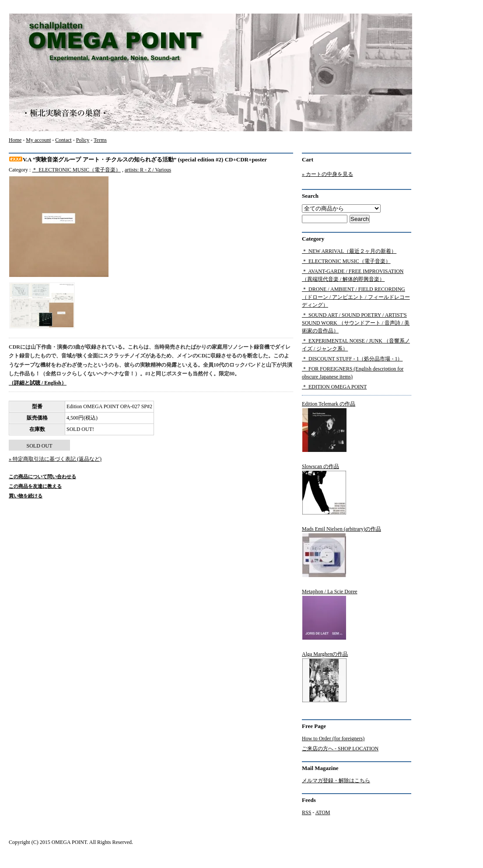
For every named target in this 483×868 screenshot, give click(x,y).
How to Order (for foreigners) (333, 738)
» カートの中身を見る (327, 174)
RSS (306, 812)
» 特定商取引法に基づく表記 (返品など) (55, 459)
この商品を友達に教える (35, 486)
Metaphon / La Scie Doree (330, 614)
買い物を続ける (26, 496)
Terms (100, 140)
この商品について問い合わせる (42, 476)
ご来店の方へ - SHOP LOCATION (340, 749)
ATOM (323, 812)
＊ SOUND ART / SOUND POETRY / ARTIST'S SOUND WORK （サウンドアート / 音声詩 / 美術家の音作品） (356, 323)
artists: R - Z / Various (148, 170)
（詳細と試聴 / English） (38, 383)
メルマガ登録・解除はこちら (336, 780)
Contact (63, 140)
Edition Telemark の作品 (329, 427)
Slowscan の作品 (324, 489)
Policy (83, 140)
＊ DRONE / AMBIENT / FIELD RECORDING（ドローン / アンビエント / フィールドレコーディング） (356, 297)
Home (15, 140)
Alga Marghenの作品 (325, 677)
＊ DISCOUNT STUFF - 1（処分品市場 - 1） (352, 359)
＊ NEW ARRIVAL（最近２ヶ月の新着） (349, 251)
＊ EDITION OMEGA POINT (334, 387)
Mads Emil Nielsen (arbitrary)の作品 (341, 552)
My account (38, 140)
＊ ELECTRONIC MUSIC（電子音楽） (76, 170)
